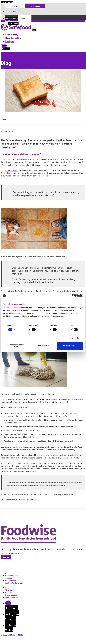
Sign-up (6, 557)
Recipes (10, 41)
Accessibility (13, 11)
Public (15, 6)
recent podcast (11, 170)
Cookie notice (11, 580)
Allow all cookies (70, 346)
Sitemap (9, 590)
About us (9, 573)
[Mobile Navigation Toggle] (3, 47)
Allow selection (43, 346)
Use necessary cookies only (16, 346)
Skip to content (7, 2)
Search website (11, 18)
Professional (35, 6)
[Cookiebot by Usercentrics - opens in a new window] (74, 296)
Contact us (10, 592)
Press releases (11, 595)
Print (4, 119)
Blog (6, 63)
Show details (74, 338)
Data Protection (12, 597)
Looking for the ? (15, 583)
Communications (12, 575)
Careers (9, 578)
